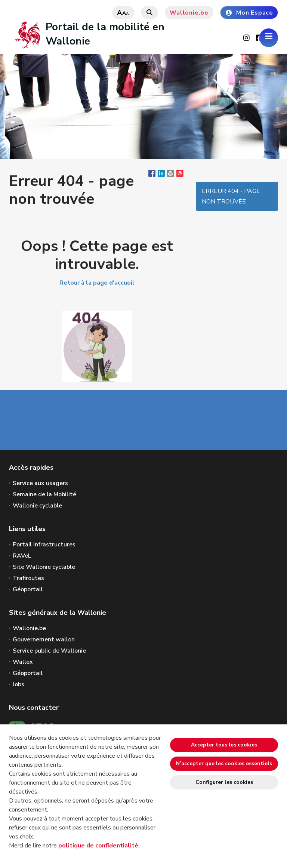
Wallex (23, 662)
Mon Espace (249, 13)
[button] (171, 175)
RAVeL (22, 556)
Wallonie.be (189, 13)
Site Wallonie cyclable (44, 567)
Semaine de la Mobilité (44, 494)
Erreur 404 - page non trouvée (231, 196)
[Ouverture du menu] (269, 38)
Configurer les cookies (224, 782)
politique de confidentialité (98, 846)
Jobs (18, 684)
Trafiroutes (28, 578)
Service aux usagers (40, 483)
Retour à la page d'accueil (97, 283)
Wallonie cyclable (37, 506)
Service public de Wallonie (49, 651)
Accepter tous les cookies (224, 745)
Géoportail (28, 589)
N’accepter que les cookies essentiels (224, 763)
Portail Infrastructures (44, 545)
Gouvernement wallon (44, 640)
